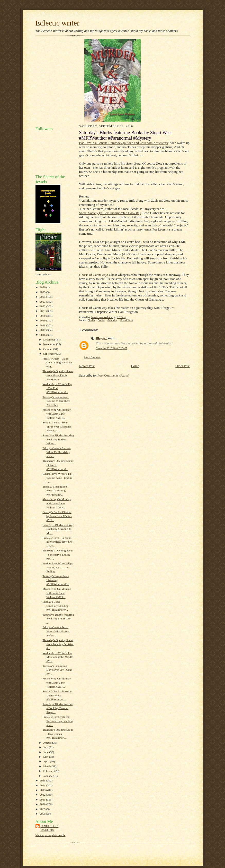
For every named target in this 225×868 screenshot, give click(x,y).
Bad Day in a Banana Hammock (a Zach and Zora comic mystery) (124, 143)
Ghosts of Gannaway (93, 275)
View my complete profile (51, 835)
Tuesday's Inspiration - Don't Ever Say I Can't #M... (57, 670)
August (48, 743)
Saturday (112, 320)
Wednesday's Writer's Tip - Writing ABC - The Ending (58, 567)
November (50, 344)
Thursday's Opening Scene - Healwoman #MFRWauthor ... (58, 734)
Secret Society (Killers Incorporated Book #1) (110, 213)
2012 (43, 795)
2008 (43, 814)
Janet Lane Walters (50, 828)
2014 (43, 785)
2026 (43, 287)
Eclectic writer (57, 23)
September (50, 354)
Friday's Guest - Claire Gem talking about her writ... (57, 363)
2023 (43, 302)
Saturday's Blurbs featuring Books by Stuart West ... (58, 619)
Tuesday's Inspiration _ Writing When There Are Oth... (56, 401)
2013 (43, 790)
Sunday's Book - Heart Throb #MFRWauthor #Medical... (57, 426)
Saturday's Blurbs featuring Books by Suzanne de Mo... (58, 529)
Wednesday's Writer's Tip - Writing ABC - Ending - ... (58, 478)
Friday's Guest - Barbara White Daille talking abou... (56, 452)
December (49, 339)
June (46, 752)
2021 (43, 311)
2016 (43, 335)
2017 (43, 330)
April (47, 761)
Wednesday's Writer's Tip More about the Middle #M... (58, 657)
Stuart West (127, 320)
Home (135, 366)
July (46, 747)
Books (101, 320)
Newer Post (87, 366)
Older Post (182, 366)
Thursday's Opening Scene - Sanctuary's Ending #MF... (58, 554)
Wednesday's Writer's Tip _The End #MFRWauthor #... (57, 388)
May (46, 757)
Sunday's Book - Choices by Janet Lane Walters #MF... (57, 516)
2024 (43, 297)
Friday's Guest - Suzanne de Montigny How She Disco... (57, 542)
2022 (43, 306)
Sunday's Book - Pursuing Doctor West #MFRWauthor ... (57, 695)
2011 (43, 799)
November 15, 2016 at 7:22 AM (112, 348)
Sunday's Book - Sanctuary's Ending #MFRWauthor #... (55, 606)
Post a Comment (93, 357)
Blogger (101, 338)
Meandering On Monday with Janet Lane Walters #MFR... (57, 414)
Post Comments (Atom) (113, 375)
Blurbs (91, 320)
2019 (43, 320)
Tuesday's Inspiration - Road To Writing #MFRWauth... (56, 491)
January (48, 776)
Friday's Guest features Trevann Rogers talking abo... (58, 721)
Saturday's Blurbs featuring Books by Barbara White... (58, 439)
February (49, 771)
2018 (43, 325)
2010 (43, 804)
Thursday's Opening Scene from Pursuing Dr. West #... (58, 644)
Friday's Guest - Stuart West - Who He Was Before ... (56, 631)
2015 (43, 780)
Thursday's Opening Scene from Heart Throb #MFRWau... (58, 375)
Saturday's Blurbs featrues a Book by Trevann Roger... (57, 708)
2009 (43, 809)
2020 (43, 316)
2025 (43, 292)
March (47, 766)
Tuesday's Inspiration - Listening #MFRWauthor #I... (56, 580)
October (48, 349)
